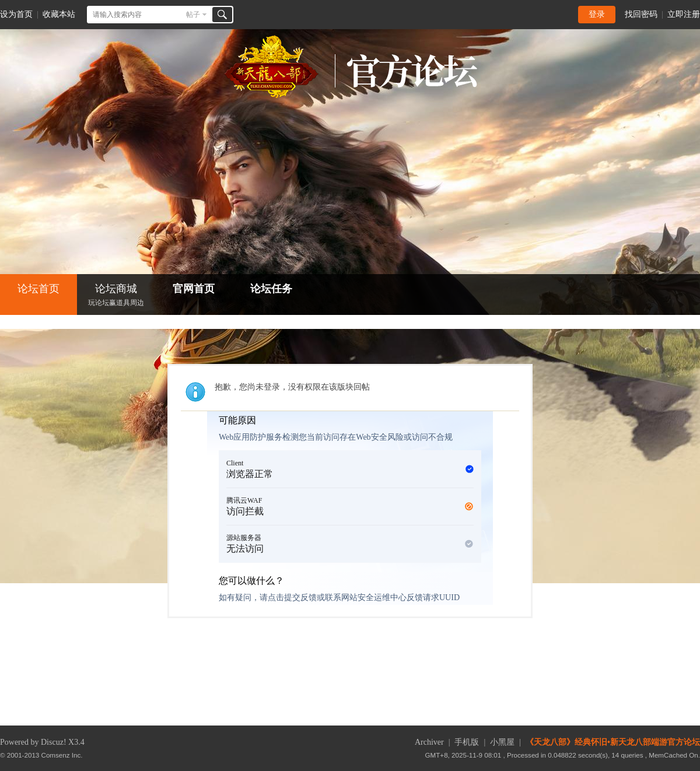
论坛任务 (271, 289)
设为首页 (16, 14)
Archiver (429, 742)
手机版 (467, 742)
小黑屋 (502, 742)
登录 (597, 14)
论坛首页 (38, 289)
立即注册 (684, 14)
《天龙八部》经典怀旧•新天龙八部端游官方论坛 (613, 742)
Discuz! (54, 742)
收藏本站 (59, 14)
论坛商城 (116, 296)
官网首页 (194, 289)
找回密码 (641, 14)
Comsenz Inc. (62, 755)
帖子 (193, 15)
